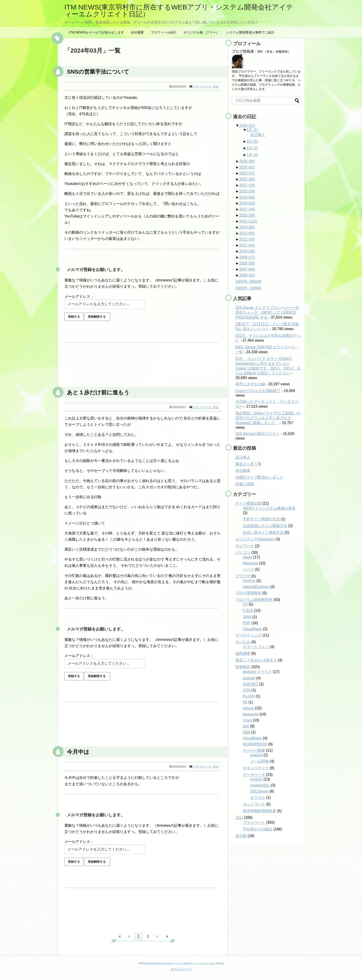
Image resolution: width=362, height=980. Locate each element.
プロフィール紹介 (164, 32)
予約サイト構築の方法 (261, 519)
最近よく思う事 (248, 464)
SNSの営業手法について (98, 72)
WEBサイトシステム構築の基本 (269, 508)
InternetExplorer (256, 587)
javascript (251, 714)
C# (245, 604)
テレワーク (245, 546)
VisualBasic (252, 629)
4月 (252, 130)
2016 (247, 215)
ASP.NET (250, 684)
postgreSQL (260, 785)
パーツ (248, 569)
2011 (247, 245)
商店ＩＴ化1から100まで (256, 660)
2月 (252, 148)
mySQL (256, 779)
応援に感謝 (245, 484)
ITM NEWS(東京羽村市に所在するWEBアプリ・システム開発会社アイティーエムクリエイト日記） (179, 11)
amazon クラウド (257, 672)
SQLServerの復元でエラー (258, 434)
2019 (247, 197)
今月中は (78, 752)
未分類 (241, 836)
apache (256, 755)
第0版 (221, 963)
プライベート (202, 86)
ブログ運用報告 (248, 593)
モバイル (243, 642)
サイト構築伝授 (248, 503)
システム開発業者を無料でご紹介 (250, 32)
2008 (247, 263)
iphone (248, 708)
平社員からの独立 (258, 829)
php (246, 726)
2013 (247, 233)
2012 (247, 239)
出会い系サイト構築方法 (263, 532)
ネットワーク (254, 804)
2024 (247, 167)
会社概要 (137, 32)
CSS (247, 690)
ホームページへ (181, 969)
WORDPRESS (255, 744)
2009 (247, 257)
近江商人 (258, 135)
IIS (245, 702)
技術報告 (243, 667)
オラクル (258, 798)
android (249, 678)
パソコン (243, 553)
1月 (252, 155)
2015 (248, 221)
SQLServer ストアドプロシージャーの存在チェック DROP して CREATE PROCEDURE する (267, 312)
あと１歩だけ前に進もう (98, 392)
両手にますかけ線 (250, 384)
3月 (252, 141)
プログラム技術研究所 (254, 600)
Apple (248, 557)
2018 (247, 203)
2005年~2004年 (249, 282)
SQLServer (259, 791)
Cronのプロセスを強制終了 (258, 391)
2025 (247, 161)
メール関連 (259, 761)
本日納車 (243, 471)
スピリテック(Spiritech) (255, 539)
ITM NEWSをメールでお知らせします (97, 32)
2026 (247, 125)
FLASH (249, 696)
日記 (216, 86)
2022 (247, 179)
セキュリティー (256, 768)
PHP (247, 623)
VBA (246, 732)
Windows (250, 563)
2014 (247, 227)
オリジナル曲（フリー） (201, 32)
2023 (247, 173)
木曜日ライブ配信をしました (259, 477)
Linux (247, 720)
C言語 (248, 611)
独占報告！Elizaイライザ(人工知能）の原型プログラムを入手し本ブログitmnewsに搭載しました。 (268, 418)
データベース (254, 775)
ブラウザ (243, 576)
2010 (247, 251)
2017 (247, 209)
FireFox (249, 581)
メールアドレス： (79, 297)
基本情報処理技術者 (259, 811)
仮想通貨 (243, 653)
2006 (247, 275)
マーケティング (248, 635)
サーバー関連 (254, 750)
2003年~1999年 (249, 288)
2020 (247, 191)
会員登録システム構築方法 (265, 526)
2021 (247, 185)
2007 (247, 269)
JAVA (247, 617)
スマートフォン (256, 647)
